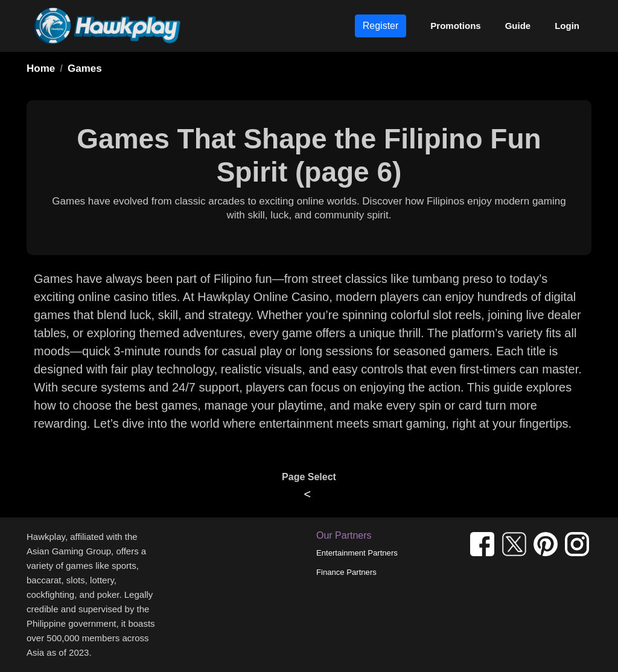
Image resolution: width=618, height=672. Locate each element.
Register (381, 26)
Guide (518, 26)
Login (567, 26)
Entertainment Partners (357, 553)
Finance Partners (346, 572)
